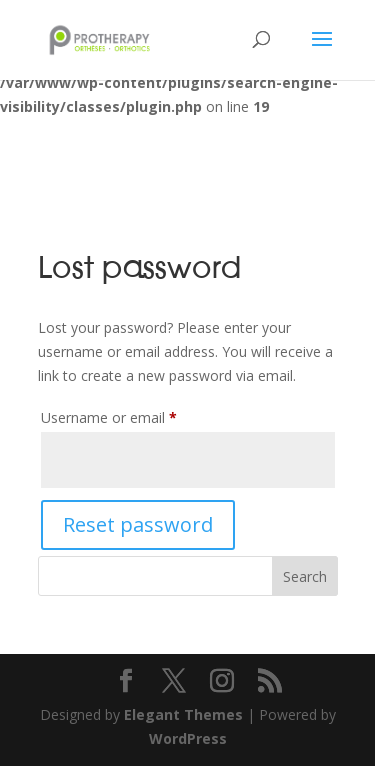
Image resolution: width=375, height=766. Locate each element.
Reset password (138, 524)
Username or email (137, 415)
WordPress (188, 738)
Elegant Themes (183, 714)
